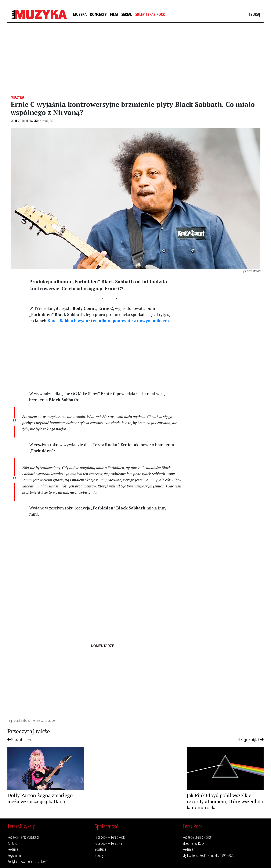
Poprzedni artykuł (20, 739)
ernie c (38, 720)
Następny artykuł (251, 739)
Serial (127, 14)
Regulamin (14, 855)
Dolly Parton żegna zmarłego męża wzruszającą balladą (40, 798)
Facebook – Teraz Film (109, 843)
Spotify (99, 855)
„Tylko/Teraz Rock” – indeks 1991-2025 (208, 855)
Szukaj (254, 14)
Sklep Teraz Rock (150, 14)
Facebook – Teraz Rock (110, 837)
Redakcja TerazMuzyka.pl (23, 837)
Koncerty (98, 14)
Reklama (13, 849)
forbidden (50, 720)
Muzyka (80, 14)
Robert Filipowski (24, 121)
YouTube (101, 849)
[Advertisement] (135, 59)
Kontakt (12, 843)
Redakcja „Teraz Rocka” (197, 837)
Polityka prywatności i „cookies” (28, 861)
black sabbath (23, 720)
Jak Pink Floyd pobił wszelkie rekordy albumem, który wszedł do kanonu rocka (225, 801)
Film (114, 14)
